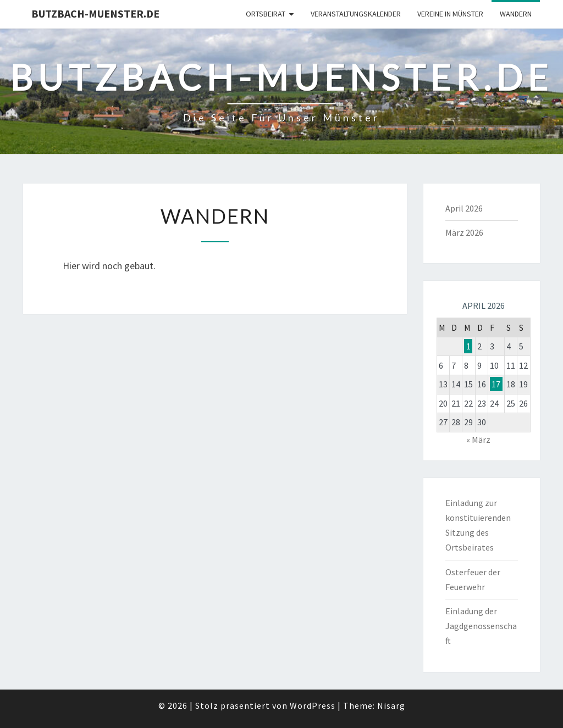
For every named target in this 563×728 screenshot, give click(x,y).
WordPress (313, 705)
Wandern (516, 14)
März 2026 (464, 232)
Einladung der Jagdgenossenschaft (481, 626)
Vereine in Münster (450, 14)
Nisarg (391, 705)
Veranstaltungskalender (356, 14)
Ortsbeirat (266, 14)
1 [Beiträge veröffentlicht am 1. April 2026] (468, 346)
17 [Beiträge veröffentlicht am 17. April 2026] (496, 384)
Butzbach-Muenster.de (95, 13)
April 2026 (464, 208)
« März (478, 440)
